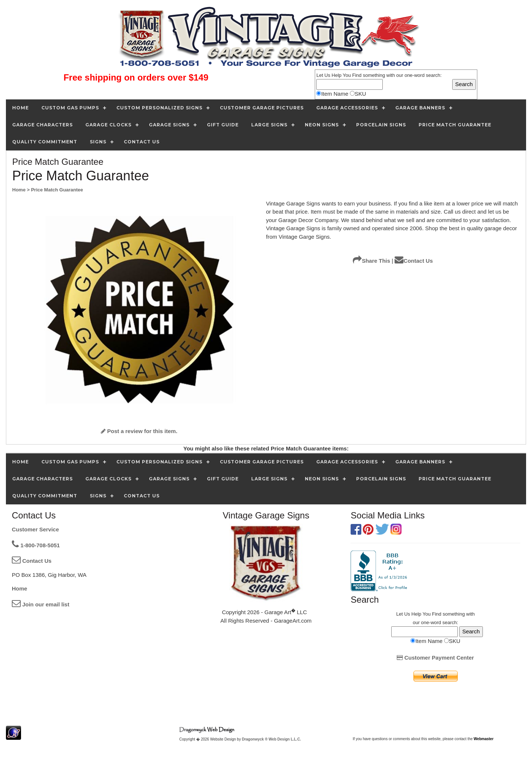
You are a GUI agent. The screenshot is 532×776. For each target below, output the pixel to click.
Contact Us (414, 261)
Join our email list (41, 604)
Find (357, 75)
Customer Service (35, 529)
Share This (371, 261)
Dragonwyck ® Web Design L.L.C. (272, 739)
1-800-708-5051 (36, 545)
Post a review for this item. (139, 431)
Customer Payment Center (435, 658)
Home (20, 588)
